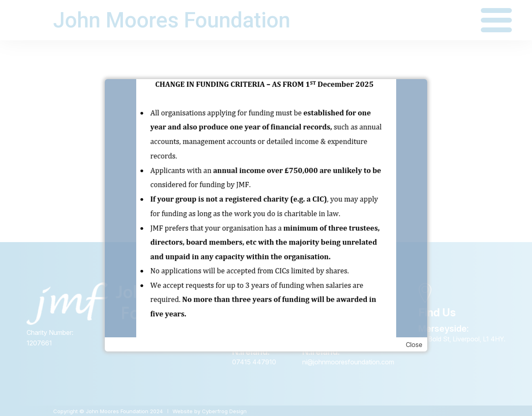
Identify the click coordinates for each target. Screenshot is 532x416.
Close (414, 345)
